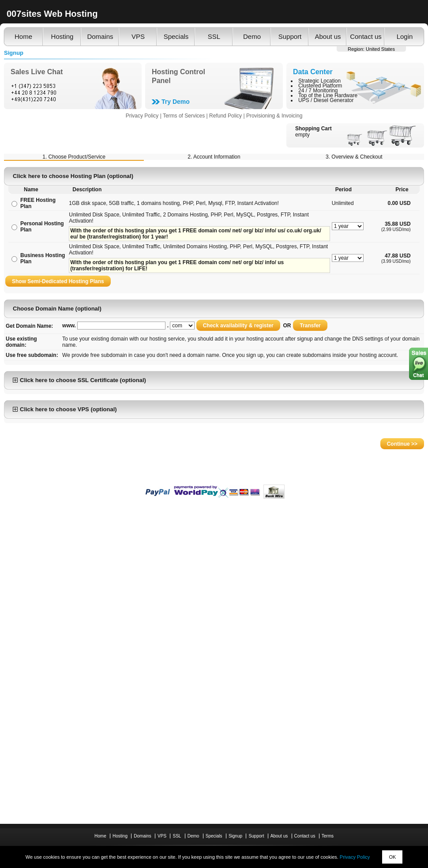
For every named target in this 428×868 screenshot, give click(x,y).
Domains (100, 36)
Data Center (313, 72)
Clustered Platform (320, 86)
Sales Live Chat (37, 72)
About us (328, 36)
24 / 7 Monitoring (318, 91)
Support (290, 36)
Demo (252, 36)
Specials (176, 36)
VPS (138, 36)
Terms (328, 836)
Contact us (366, 36)
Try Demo (176, 102)
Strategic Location (319, 81)
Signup (235, 836)
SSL (214, 36)
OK (392, 857)
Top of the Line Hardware (328, 95)
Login (405, 36)
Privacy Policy (355, 857)
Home (23, 36)
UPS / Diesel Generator (326, 100)
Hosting (62, 36)
